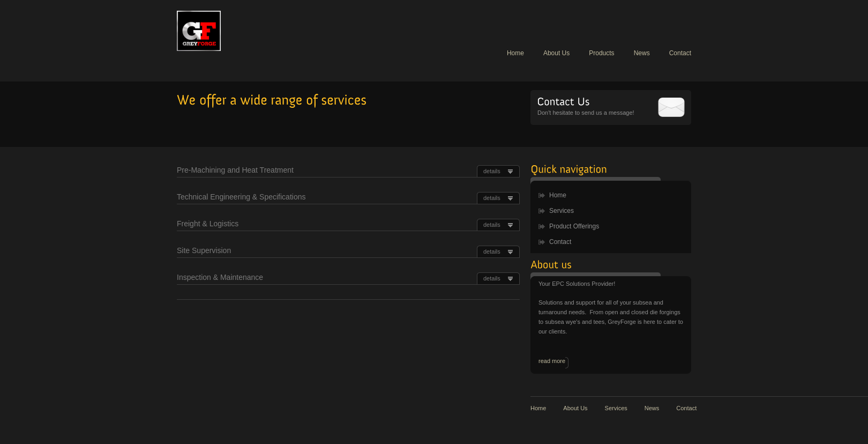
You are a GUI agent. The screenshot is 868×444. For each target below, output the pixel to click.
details (492, 171)
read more (552, 361)
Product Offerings (574, 226)
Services (562, 211)
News (642, 53)
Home (515, 53)
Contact (680, 53)
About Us (556, 53)
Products (601, 53)
